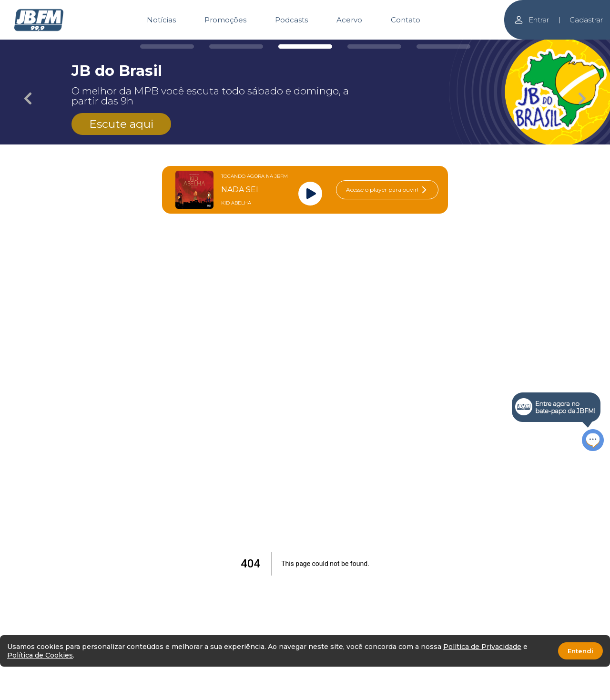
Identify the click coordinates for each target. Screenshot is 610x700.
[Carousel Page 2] (236, 46)
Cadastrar (586, 20)
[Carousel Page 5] (443, 46)
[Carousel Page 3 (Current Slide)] (305, 46)
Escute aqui (121, 124)
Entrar (531, 20)
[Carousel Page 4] (374, 46)
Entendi (580, 651)
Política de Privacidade (482, 647)
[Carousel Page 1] (167, 46)
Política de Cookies (40, 655)
